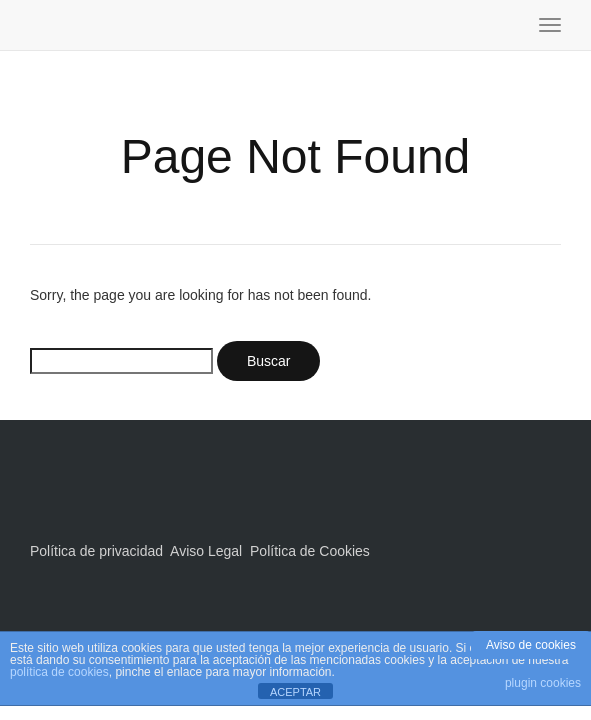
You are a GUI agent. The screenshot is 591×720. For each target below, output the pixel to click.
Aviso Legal (206, 551)
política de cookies (59, 672)
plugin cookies (543, 683)
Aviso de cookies (531, 645)
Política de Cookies (310, 551)
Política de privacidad (96, 551)
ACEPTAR (295, 692)
